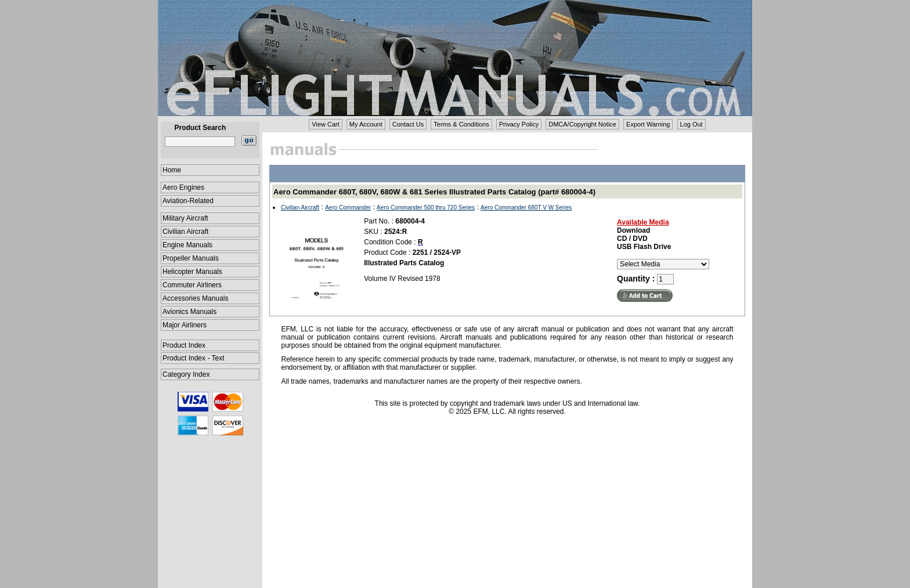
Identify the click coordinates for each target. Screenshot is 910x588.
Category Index (186, 374)
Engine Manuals (187, 245)
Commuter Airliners (192, 285)
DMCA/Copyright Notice (582, 124)
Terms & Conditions (461, 124)
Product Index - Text (194, 358)
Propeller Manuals (191, 258)
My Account (366, 124)
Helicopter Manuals (192, 272)
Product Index (184, 345)
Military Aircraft (185, 218)
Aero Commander (348, 208)
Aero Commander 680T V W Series (526, 208)
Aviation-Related (188, 201)
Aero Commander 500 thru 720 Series (426, 208)
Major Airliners (185, 325)
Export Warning (648, 124)
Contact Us (408, 124)
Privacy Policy (519, 124)
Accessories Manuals (195, 298)
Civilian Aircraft (185, 232)
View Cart (325, 124)
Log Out (691, 124)
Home (172, 170)
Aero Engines (183, 187)
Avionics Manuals (189, 312)
